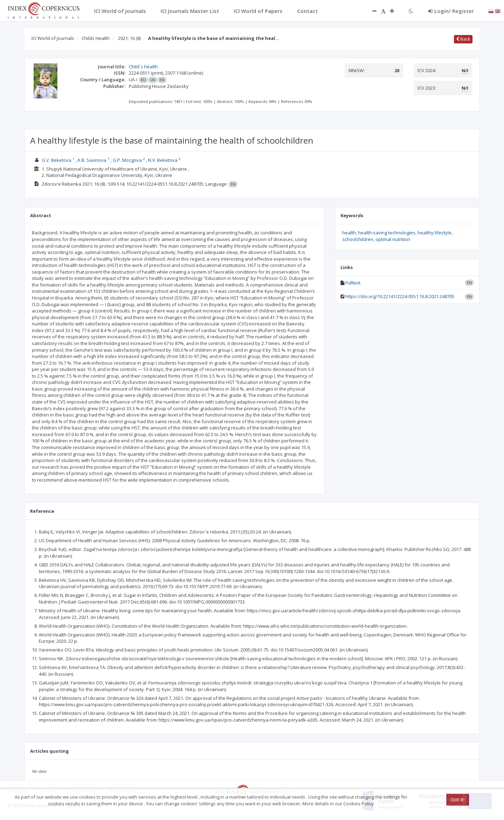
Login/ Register (451, 11)
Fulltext (353, 283)
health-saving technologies (387, 233)
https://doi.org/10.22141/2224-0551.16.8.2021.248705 (400, 296)
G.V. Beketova (57, 160)
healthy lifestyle (435, 233)
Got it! (458, 800)
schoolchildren (358, 239)
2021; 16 (129, 38)
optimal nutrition (393, 239)
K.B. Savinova (92, 160)
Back (463, 39)
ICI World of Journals (53, 38)
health (349, 233)
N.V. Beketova (163, 160)
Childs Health (96, 38)
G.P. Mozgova (127, 160)
